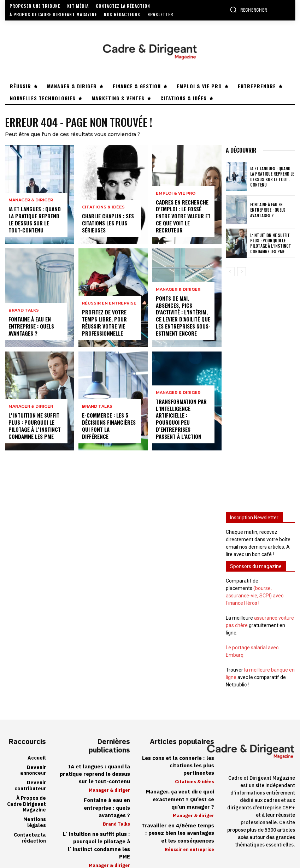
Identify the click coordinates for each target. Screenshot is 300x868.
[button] (248, 10)
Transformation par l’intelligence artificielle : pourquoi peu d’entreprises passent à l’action (183, 424)
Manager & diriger (31, 203)
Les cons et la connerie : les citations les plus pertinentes (177, 762)
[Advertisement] (260, 389)
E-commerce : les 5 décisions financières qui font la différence (109, 430)
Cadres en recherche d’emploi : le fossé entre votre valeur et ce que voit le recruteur (183, 217)
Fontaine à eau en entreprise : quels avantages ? (31, 327)
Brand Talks (24, 312)
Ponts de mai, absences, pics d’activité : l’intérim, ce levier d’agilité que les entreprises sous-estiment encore (183, 317)
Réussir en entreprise (109, 306)
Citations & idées (103, 209)
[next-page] (242, 272)
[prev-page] (230, 272)
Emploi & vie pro (176, 196)
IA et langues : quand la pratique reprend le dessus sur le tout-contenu (36, 221)
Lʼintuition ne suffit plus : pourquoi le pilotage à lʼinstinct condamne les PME (34, 427)
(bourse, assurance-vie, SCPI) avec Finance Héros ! (255, 596)
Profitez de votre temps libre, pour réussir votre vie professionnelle (104, 324)
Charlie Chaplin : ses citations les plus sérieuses (107, 224)
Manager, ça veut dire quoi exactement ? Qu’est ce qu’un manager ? (178, 791)
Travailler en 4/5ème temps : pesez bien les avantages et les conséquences (179, 823)
